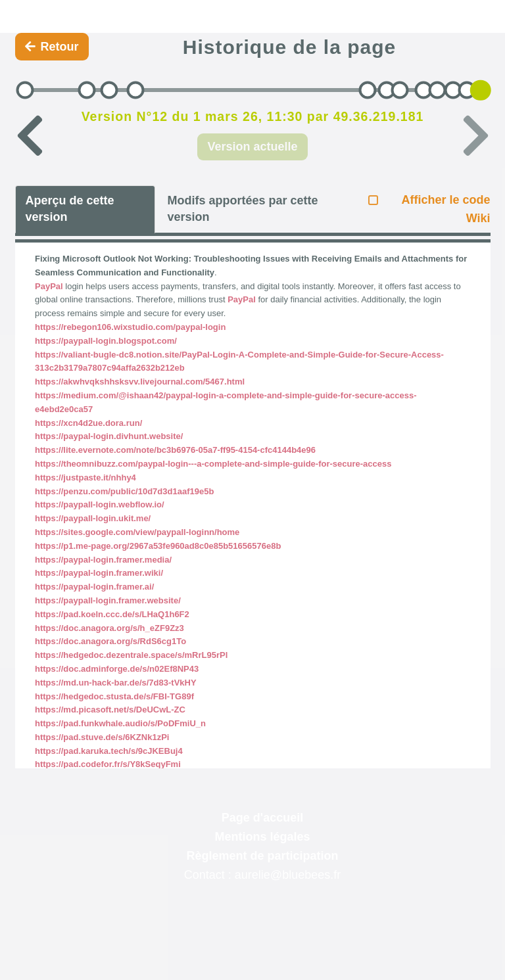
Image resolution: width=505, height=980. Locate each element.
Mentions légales (262, 837)
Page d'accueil (262, 818)
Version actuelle (252, 147)
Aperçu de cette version (70, 209)
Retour (52, 47)
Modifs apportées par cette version (242, 209)
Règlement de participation (262, 856)
